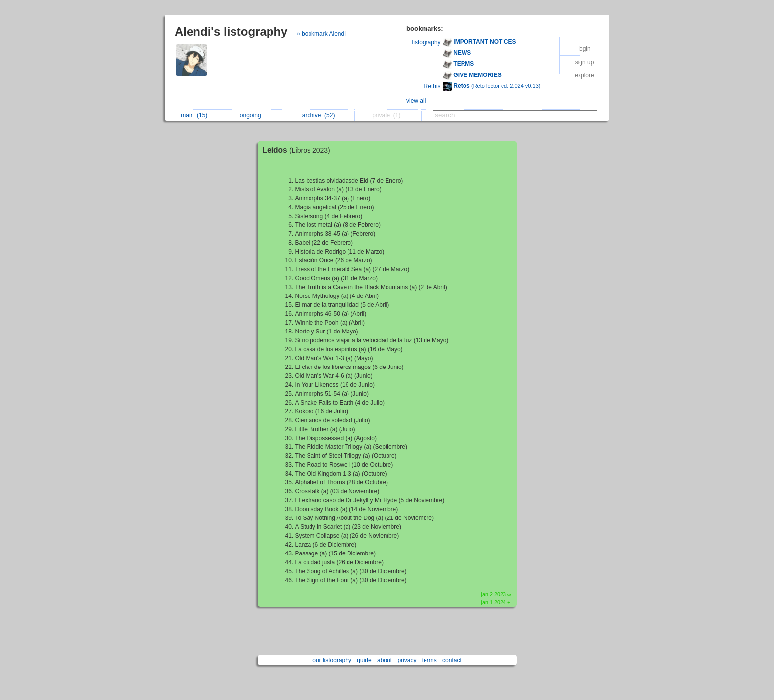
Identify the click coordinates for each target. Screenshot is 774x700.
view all (416, 101)
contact (452, 660)
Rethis (432, 86)
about (385, 660)
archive (319, 115)
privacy (407, 660)
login (584, 49)
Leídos (299, 150)
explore (584, 75)
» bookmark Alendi (321, 34)
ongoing (253, 115)
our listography (332, 660)
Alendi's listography (231, 31)
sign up (585, 62)
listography (426, 42)
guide (364, 660)
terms (429, 660)
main (194, 115)
